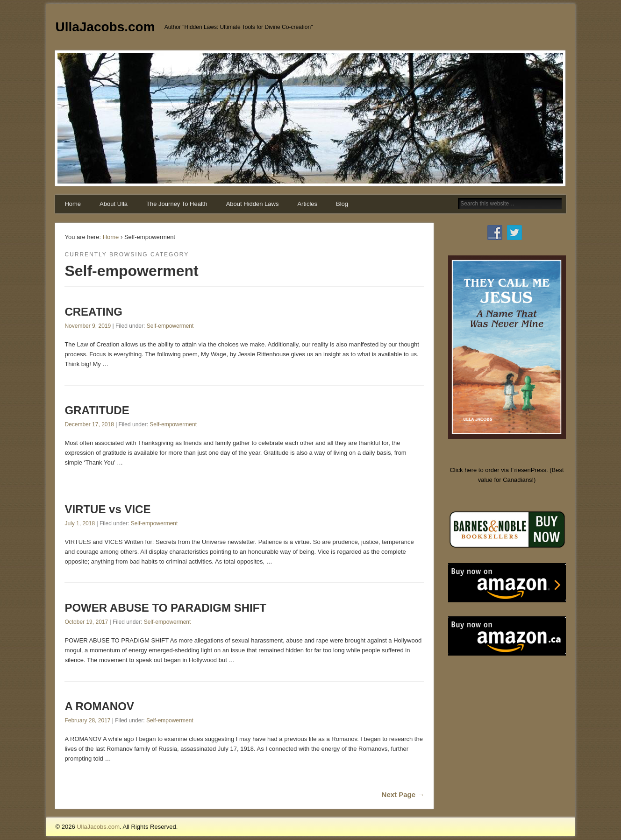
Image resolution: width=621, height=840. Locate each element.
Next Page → (403, 794)
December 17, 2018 (89, 424)
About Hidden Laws (253, 204)
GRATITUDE (97, 410)
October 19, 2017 (86, 622)
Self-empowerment (170, 326)
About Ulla (114, 204)
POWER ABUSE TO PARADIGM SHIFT (165, 608)
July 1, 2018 (80, 523)
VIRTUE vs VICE (107, 509)
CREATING (93, 312)
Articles (307, 204)
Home (73, 204)
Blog (342, 204)
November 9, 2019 (88, 326)
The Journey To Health (177, 204)
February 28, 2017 (87, 720)
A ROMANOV (99, 706)
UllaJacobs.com (105, 27)
